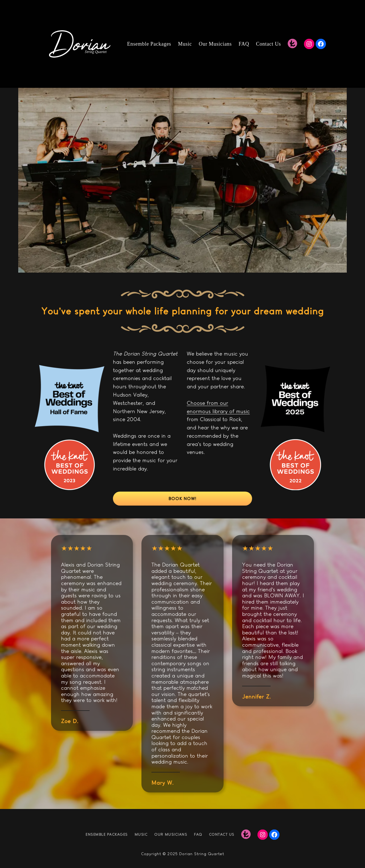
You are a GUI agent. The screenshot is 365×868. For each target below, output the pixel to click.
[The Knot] (292, 44)
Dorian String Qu (196, 854)
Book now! (182, 499)
